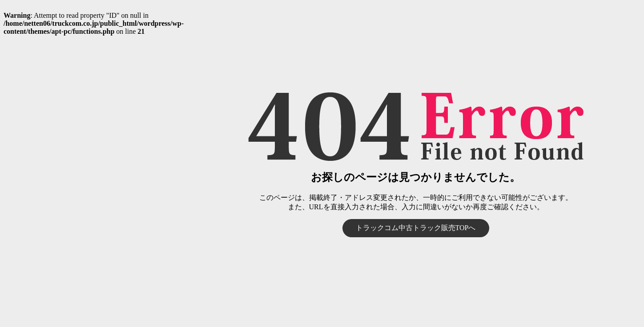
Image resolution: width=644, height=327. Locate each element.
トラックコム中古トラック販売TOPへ (416, 228)
